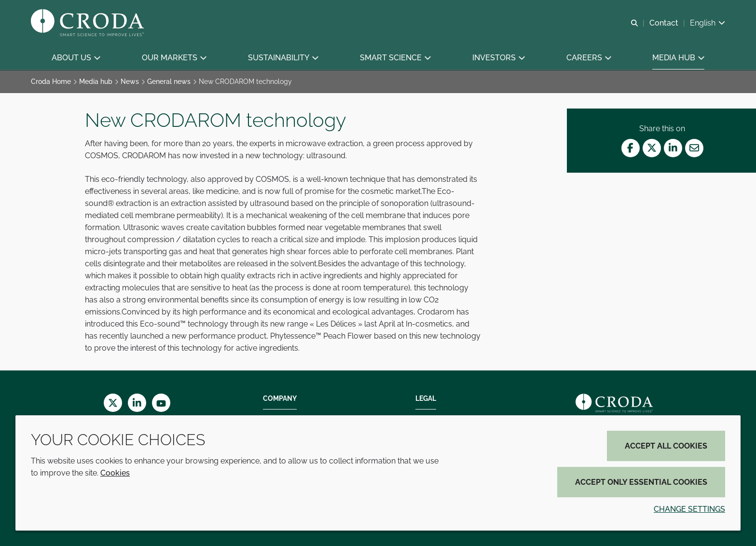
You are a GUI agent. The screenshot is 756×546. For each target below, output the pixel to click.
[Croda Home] (89, 23)
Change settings (689, 509)
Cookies (115, 473)
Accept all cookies (666, 446)
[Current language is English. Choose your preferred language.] (708, 23)
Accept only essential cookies (641, 482)
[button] (76, 58)
